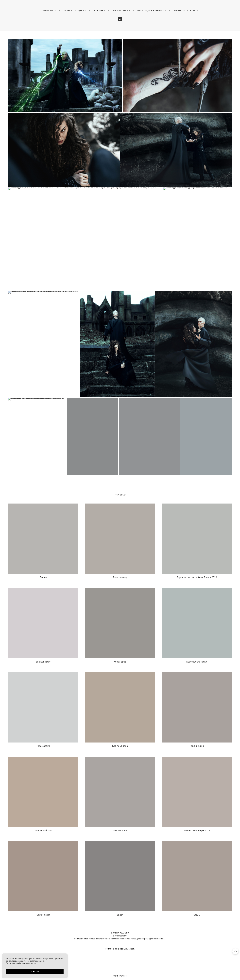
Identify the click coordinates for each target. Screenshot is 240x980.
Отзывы (177, 11)
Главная (67, 11)
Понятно (35, 971)
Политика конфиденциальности (21, 963)
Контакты (193, 11)
